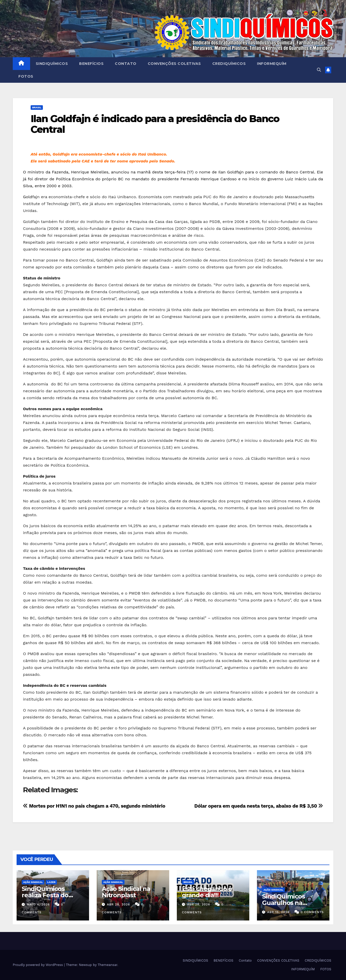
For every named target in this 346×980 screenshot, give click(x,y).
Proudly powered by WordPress (38, 965)
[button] (319, 70)
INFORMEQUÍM (272, 64)
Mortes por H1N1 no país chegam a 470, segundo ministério (94, 806)
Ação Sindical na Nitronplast (126, 892)
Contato (126, 64)
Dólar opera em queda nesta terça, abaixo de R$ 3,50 (259, 806)
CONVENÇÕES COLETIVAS (174, 64)
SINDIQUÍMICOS (52, 64)
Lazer (51, 882)
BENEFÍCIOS (91, 64)
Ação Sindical (33, 882)
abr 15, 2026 (278, 912)
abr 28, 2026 (119, 904)
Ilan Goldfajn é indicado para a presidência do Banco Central (155, 124)
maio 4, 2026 (38, 904)
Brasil (37, 107)
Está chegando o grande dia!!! (207, 892)
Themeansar (108, 965)
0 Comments (312, 912)
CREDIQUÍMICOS (229, 64)
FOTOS (26, 76)
